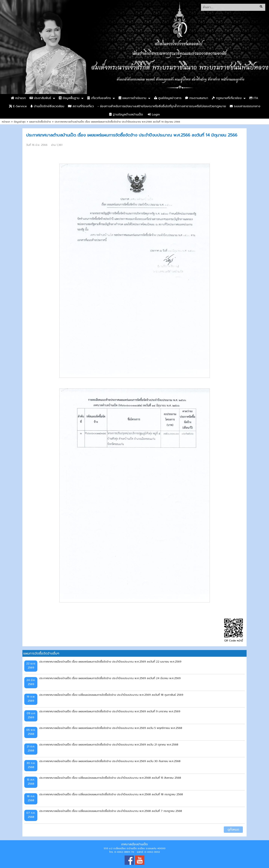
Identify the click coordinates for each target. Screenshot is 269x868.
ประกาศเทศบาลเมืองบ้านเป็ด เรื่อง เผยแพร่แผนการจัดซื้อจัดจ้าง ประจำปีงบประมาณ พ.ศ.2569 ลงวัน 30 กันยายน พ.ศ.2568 (110, 761)
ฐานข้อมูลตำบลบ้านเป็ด (126, 114)
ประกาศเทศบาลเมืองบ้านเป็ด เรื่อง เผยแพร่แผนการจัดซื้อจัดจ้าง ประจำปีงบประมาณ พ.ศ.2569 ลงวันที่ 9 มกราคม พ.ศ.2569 (110, 711)
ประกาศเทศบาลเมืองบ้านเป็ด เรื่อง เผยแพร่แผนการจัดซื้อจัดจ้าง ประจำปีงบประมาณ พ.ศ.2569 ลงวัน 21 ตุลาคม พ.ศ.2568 (109, 745)
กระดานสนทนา (197, 98)
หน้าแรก (18, 98)
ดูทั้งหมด (233, 830)
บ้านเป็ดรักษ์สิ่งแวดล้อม (47, 106)
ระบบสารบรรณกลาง (245, 106)
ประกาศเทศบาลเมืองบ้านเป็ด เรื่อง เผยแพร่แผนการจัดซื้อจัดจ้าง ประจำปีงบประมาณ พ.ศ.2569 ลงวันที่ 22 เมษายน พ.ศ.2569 (110, 662)
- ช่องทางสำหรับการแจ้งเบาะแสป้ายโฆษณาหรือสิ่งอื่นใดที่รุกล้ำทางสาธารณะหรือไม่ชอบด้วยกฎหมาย (162, 106)
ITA (254, 98)
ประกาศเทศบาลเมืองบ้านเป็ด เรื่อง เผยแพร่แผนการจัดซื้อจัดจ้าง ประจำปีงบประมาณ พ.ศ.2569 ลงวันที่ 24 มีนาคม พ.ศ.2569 (110, 678)
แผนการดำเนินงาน (132, 98)
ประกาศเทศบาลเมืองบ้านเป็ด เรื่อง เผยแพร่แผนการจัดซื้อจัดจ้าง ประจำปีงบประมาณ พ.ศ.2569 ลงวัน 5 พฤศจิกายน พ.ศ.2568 (111, 728)
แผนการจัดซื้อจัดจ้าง (40, 122)
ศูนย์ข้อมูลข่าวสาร (168, 98)
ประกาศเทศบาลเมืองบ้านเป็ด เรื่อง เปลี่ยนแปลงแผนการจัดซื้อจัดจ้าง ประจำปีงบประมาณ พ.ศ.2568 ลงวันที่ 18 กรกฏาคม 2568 (111, 794)
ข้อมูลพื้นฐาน (69, 98)
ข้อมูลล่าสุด (20, 122)
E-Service (18, 106)
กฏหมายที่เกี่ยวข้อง (227, 98)
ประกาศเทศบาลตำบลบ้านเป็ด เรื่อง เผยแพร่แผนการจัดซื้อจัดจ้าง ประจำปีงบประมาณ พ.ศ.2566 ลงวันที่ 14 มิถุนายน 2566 (117, 122)
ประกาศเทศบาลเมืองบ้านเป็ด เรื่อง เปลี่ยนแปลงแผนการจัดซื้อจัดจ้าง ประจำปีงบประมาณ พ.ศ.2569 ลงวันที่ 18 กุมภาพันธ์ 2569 (111, 695)
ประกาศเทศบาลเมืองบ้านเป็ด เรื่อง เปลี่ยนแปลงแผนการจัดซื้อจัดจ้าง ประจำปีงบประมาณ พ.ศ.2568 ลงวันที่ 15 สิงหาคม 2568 (110, 778)
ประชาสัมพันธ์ (40, 98)
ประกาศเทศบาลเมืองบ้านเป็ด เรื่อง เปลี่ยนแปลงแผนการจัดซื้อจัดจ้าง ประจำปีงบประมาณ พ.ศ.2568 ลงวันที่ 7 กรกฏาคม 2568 (111, 811)
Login (154, 114)
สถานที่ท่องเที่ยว (81, 106)
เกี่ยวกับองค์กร (99, 98)
